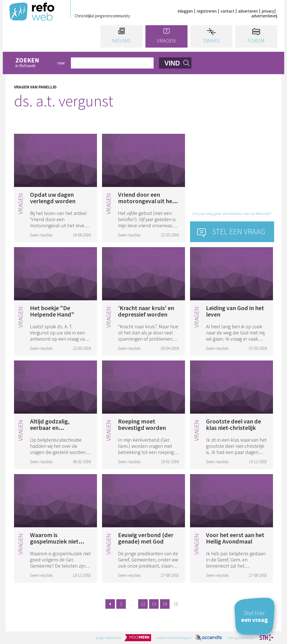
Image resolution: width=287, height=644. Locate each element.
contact (227, 11)
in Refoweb (33, 63)
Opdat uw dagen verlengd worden (53, 198)
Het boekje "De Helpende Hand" (52, 311)
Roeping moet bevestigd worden (142, 424)
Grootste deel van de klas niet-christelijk (233, 424)
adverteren (248, 11)
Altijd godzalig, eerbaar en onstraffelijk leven (54, 428)
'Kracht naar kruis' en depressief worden (146, 311)
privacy (268, 11)
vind (172, 63)
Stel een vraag (239, 231)
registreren (207, 11)
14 (165, 604)
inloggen (185, 11)
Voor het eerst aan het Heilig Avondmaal (235, 538)
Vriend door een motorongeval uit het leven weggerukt (146, 201)
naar (61, 63)
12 (143, 604)
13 (154, 604)
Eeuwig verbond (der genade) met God (146, 538)
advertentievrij (264, 16)
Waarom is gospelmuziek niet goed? (54, 541)
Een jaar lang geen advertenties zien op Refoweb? (232, 214)
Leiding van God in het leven (235, 311)
